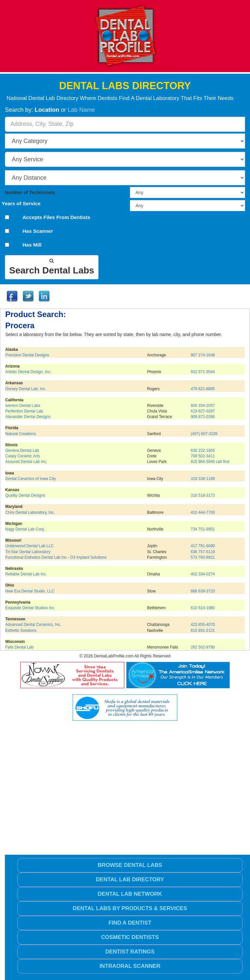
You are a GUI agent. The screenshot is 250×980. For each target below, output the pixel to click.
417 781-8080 (203, 546)
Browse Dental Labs (130, 865)
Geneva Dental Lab (22, 450)
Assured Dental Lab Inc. (26, 462)
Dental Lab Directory (130, 880)
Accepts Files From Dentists (56, 217)
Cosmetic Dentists (130, 937)
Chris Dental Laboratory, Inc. (30, 512)
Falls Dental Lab (19, 647)
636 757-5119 (203, 552)
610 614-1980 (203, 608)
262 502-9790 (203, 647)
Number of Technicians (30, 193)
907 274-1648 (203, 355)
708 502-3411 (203, 456)
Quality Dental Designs (25, 495)
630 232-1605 (203, 450)
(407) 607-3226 (204, 434)
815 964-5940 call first (210, 462)
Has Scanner (38, 231)
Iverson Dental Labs (23, 406)
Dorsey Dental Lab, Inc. (26, 389)
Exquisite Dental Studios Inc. (30, 608)
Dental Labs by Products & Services (130, 908)
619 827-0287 (203, 411)
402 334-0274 (203, 574)
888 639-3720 (203, 591)
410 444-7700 (203, 512)
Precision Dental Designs (27, 355)
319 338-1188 (203, 479)
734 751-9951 (203, 529)
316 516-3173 (203, 495)
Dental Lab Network (130, 894)
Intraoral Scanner (130, 966)
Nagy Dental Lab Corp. (25, 529)
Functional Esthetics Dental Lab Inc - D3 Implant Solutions (56, 557)
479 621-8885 (203, 389)
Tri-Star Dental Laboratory (28, 552)
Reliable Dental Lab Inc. (26, 574)
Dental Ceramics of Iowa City (31, 479)
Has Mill (32, 245)
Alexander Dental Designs (28, 417)
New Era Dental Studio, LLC (30, 591)
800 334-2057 (203, 406)
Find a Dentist (130, 923)
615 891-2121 (203, 630)
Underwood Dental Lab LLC (29, 546)
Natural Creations (20, 434)
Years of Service (21, 204)
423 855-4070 (203, 625)
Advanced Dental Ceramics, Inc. (33, 625)
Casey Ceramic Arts (23, 456)
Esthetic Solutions (21, 630)
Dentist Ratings (130, 952)
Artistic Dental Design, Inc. (28, 372)
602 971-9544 (203, 372)
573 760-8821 (203, 557)
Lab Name (81, 110)
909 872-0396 (203, 417)
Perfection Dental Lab (24, 411)
